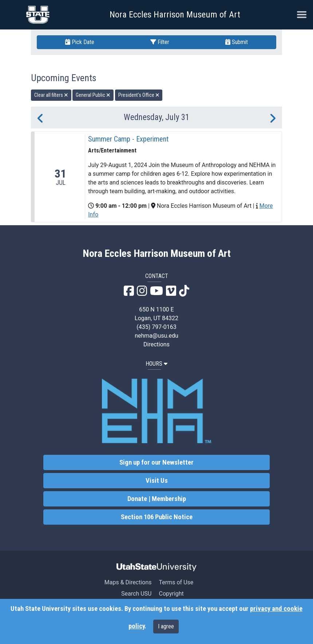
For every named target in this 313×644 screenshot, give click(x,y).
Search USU (136, 594)
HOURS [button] (156, 364)
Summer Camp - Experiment (128, 139)
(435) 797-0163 (156, 327)
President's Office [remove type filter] (139, 95)
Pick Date (80, 42)
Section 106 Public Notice (157, 517)
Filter (160, 42)
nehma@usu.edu (156, 336)
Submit (237, 42)
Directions (156, 344)
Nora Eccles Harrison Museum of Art (175, 15)
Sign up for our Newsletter (156, 462)
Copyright (171, 594)
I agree (166, 626)
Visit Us (157, 481)
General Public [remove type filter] (93, 95)
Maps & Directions (128, 582)
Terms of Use (176, 582)
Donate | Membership (157, 499)
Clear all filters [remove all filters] (51, 95)
